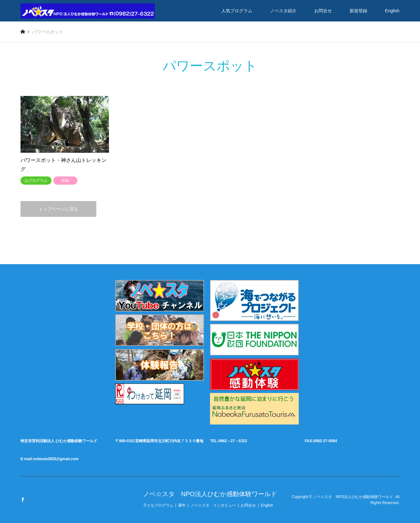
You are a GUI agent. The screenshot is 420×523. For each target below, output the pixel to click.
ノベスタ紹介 (283, 11)
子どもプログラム (158, 505)
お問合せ (323, 11)
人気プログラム (237, 11)
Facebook (23, 500)
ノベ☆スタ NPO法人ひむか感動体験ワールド (210, 494)
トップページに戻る (58, 209)
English (392, 11)
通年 (182, 505)
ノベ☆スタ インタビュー (213, 505)
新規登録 (358, 11)
